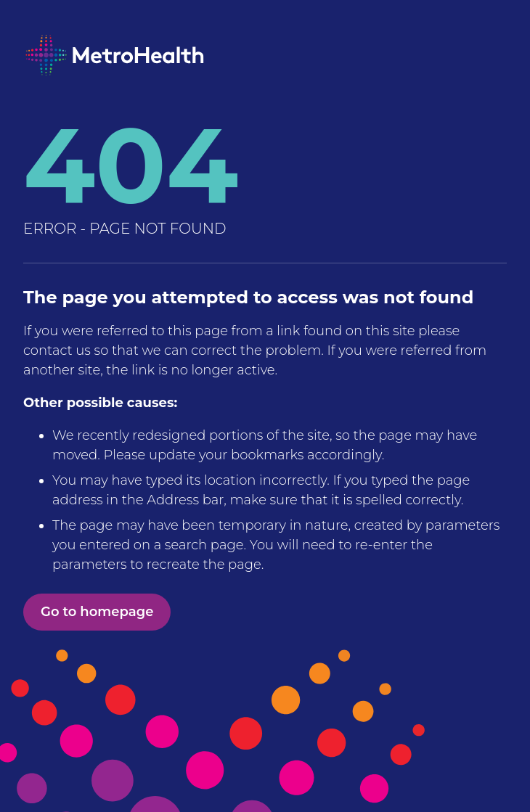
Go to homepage (97, 612)
